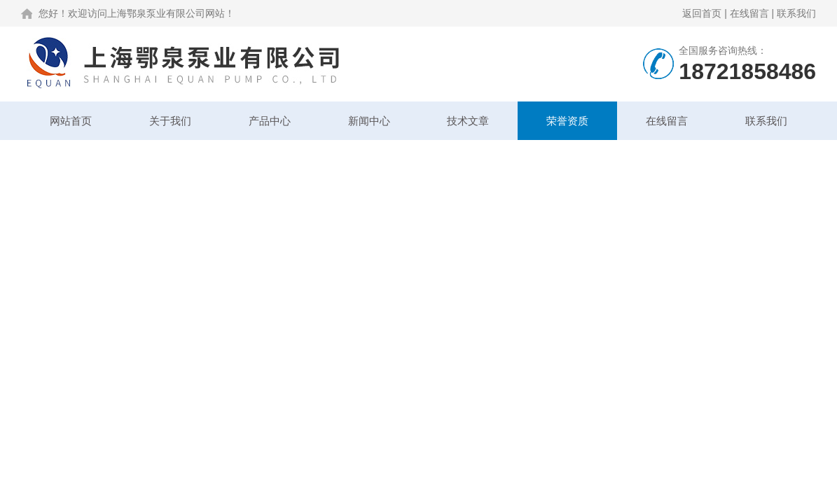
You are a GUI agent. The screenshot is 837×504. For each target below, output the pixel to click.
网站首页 (71, 121)
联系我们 (796, 13)
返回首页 (702, 13)
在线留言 (749, 13)
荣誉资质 (567, 121)
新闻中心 (369, 121)
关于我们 (170, 121)
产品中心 (270, 121)
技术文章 (468, 121)
